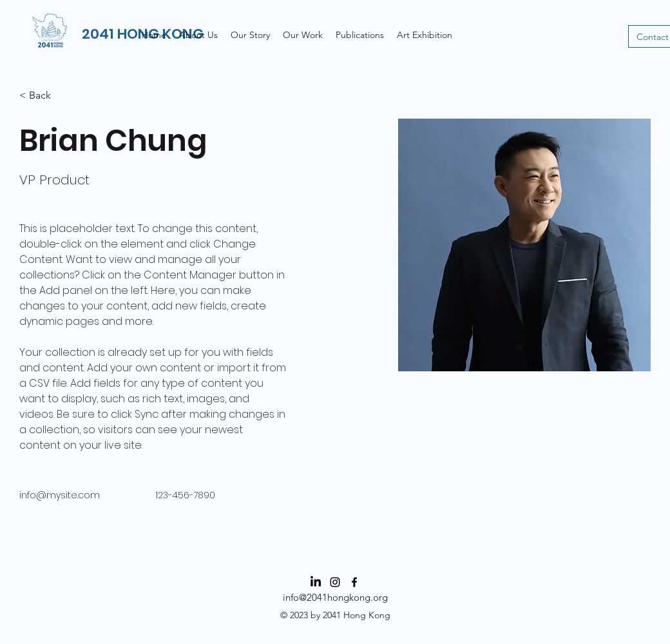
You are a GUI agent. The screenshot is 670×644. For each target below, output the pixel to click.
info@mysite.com (60, 495)
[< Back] (45, 96)
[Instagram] (335, 582)
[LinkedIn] (316, 582)
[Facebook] (354, 582)
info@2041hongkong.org (335, 597)
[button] (303, 35)
